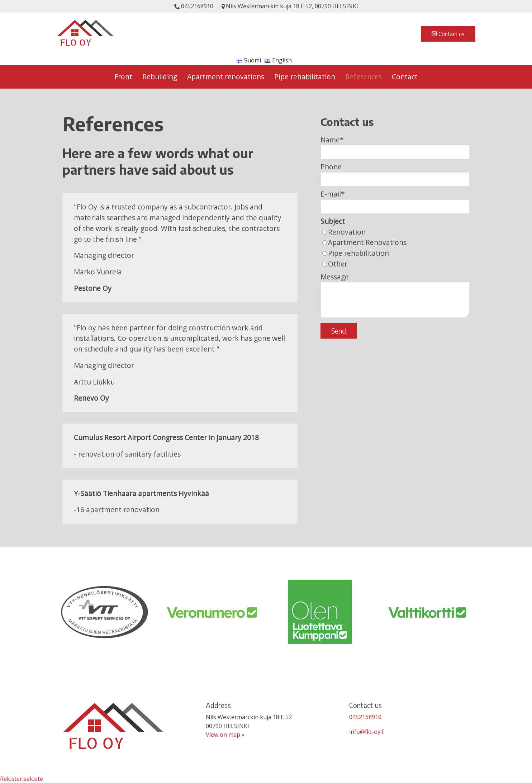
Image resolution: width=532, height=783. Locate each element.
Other (338, 264)
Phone (331, 167)
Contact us (448, 34)
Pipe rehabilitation (305, 77)
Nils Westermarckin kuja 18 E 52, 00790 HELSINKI (289, 6)
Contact (405, 77)
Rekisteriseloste (22, 779)
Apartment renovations (226, 77)
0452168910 (194, 6)
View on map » (225, 735)
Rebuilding (160, 77)
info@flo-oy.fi (367, 732)
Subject (333, 221)
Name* (332, 140)
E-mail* (333, 194)
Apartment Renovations (367, 242)
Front (123, 77)
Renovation (347, 232)
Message (335, 277)
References (364, 77)
